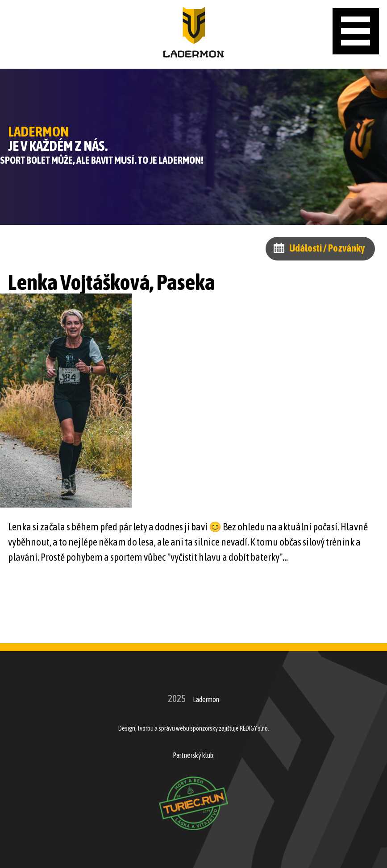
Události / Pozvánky (327, 248)
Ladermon (206, 699)
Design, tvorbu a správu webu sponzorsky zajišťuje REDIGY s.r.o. (194, 728)
